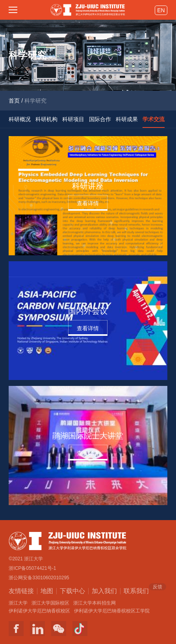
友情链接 (21, 591)
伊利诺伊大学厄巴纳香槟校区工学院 (112, 611)
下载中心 (72, 591)
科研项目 (73, 119)
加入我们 (104, 591)
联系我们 (136, 590)
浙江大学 (18, 603)
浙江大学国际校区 (50, 603)
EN (161, 10)
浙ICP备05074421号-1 (32, 568)
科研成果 (127, 119)
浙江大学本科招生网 (94, 603)
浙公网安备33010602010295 (39, 578)
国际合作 (100, 119)
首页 (14, 101)
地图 (47, 591)
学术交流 (154, 119)
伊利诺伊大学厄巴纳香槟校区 (39, 611)
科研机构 (46, 119)
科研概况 (20, 119)
